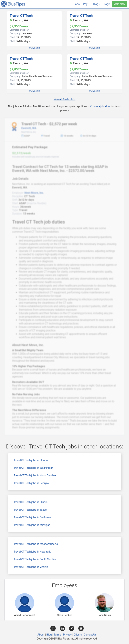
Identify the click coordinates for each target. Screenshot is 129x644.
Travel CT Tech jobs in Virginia (31, 567)
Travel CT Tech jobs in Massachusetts (36, 544)
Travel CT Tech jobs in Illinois (31, 502)
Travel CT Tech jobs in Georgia (31, 483)
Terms (57, 635)
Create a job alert (100, 107)
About (41, 635)
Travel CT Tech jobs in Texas (30, 510)
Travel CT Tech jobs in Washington (33, 468)
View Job (34, 48)
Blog (49, 635)
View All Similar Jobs (65, 99)
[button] (86, 4)
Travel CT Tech (21, 16)
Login (107, 4)
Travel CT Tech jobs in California (32, 517)
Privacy (67, 635)
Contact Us (90, 635)
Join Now (120, 4)
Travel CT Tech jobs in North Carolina (35, 475)
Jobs (77, 4)
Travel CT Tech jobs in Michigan (32, 525)
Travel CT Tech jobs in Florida (31, 460)
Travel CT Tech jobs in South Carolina (35, 559)
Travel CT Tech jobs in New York (32, 552)
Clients (78, 635)
